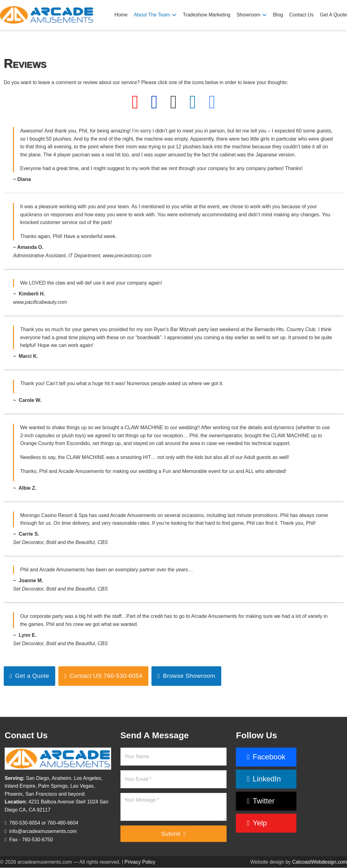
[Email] (174, 779)
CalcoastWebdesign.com (320, 862)
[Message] (174, 807)
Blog (278, 15)
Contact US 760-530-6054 (103, 676)
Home (121, 15)
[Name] (174, 757)
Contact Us (302, 15)
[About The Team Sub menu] (174, 15)
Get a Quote (29, 676)
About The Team (152, 15)
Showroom (248, 15)
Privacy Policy (140, 862)
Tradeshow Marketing (207, 15)
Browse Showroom (186, 676)
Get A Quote (333, 15)
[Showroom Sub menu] (264, 15)
